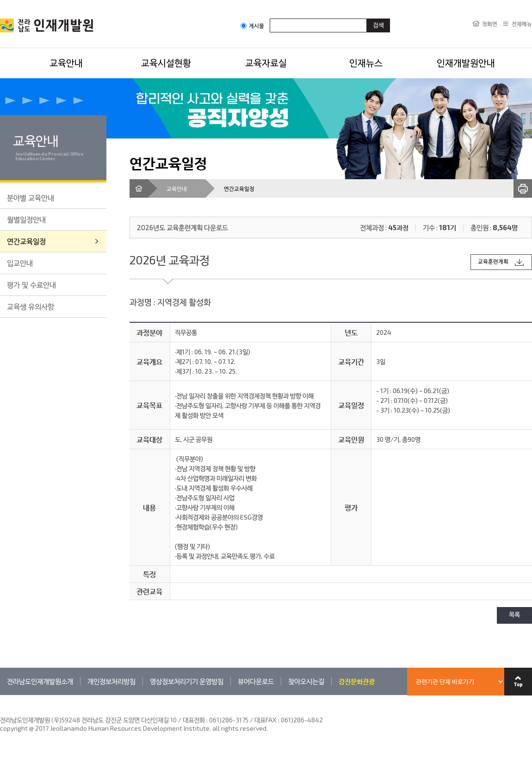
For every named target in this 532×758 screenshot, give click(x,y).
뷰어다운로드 (256, 681)
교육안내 (66, 63)
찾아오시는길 (306, 681)
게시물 (252, 26)
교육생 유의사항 (31, 306)
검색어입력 (270, 18)
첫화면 (490, 24)
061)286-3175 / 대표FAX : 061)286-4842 (266, 720)
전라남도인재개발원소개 (40, 681)
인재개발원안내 (466, 63)
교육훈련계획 (493, 262)
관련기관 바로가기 (0, 695)
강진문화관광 (357, 681)
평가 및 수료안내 (31, 285)
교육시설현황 (166, 63)
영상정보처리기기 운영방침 (187, 681)
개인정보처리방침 (111, 681)
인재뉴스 (366, 63)
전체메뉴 (522, 24)
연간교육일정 (26, 241)
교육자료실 (266, 63)
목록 (514, 615)
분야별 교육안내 (31, 197)
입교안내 (20, 263)
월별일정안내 (26, 219)
